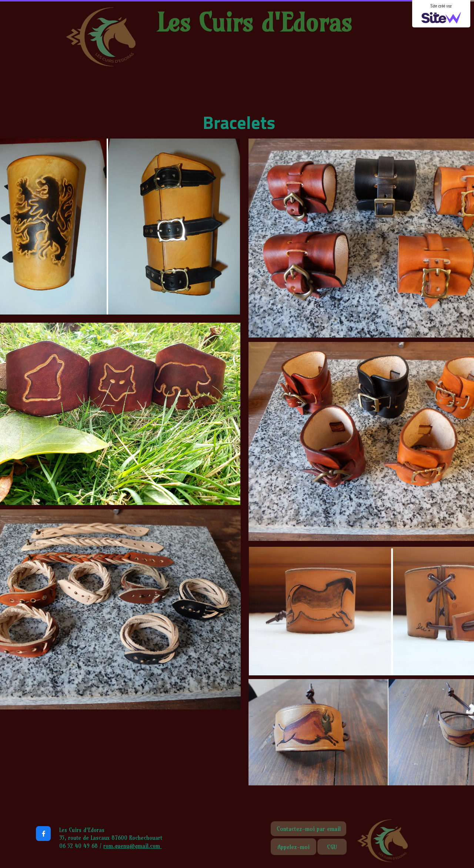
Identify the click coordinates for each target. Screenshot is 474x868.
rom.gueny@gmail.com (133, 846)
